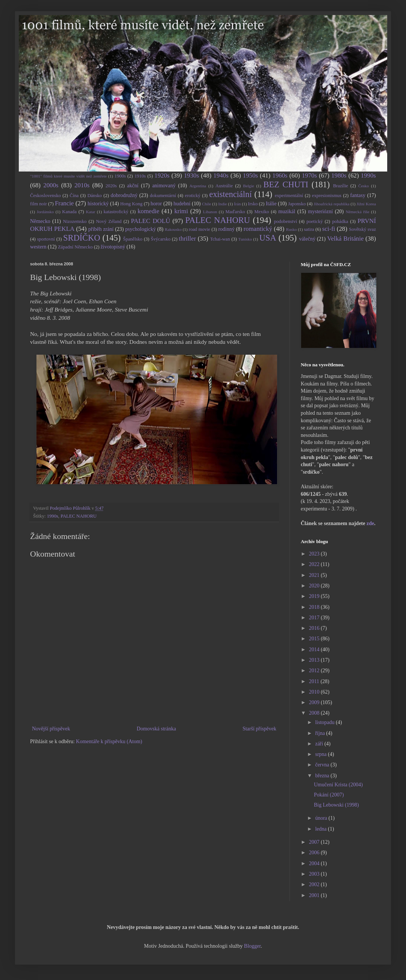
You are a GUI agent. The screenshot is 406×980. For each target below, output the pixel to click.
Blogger (252, 946)
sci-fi (329, 229)
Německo (40, 221)
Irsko (253, 204)
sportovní (46, 239)
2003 (315, 874)
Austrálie (224, 186)
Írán (238, 204)
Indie (223, 204)
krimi (181, 211)
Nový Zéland (109, 221)
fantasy (358, 195)
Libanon (210, 212)
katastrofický (116, 212)
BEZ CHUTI (286, 184)
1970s (309, 175)
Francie (64, 203)
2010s (82, 185)
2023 (315, 554)
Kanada (69, 212)
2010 (315, 692)
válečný (307, 239)
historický (98, 204)
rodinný (226, 229)
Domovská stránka (157, 729)
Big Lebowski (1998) (336, 805)
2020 (315, 586)
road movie (199, 229)
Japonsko (297, 204)
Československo (45, 196)
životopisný (113, 247)
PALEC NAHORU (218, 220)
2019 (315, 596)
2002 (315, 884)
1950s (250, 175)
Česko (364, 186)
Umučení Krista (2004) (338, 785)
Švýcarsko (161, 239)
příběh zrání (101, 229)
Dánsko (94, 196)
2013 (315, 660)
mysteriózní (320, 212)
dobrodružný (124, 195)
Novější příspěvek (51, 729)
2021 (315, 575)
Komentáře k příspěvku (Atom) (109, 741)
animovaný (164, 186)
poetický (314, 221)
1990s (368, 175)
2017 (315, 618)
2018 (315, 607)
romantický (258, 229)
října (320, 733)
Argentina (198, 186)
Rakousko (173, 229)
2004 (315, 863)
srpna (321, 754)
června (323, 765)
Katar (90, 212)
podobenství (286, 221)
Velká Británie (345, 239)
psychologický (141, 229)
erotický (193, 196)
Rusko (292, 229)
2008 (315, 713)
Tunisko (245, 239)
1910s (140, 176)
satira (309, 229)
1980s (339, 175)
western (38, 247)
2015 (315, 639)
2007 (315, 842)
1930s (191, 175)
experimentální (289, 196)
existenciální (230, 194)
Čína (74, 196)
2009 (315, 702)
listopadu (325, 722)
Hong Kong (131, 204)
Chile (206, 204)
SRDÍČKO (82, 238)
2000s (51, 185)
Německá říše (357, 212)
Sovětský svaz (362, 229)
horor (156, 204)
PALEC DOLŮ (150, 221)
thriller (188, 239)
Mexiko (261, 212)
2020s (111, 186)
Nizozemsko (75, 221)
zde (370, 523)
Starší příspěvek (259, 729)
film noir (39, 204)
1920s (162, 175)
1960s (280, 175)
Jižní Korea (366, 204)
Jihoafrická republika (332, 204)
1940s (221, 175)
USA (268, 238)
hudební (182, 204)
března (323, 776)
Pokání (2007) (329, 795)
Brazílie (341, 186)
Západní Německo (75, 247)
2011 (315, 681)
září (320, 744)
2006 (315, 853)
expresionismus (327, 196)
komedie (148, 211)
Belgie (249, 186)
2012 (315, 671)
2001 (315, 895)
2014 (315, 650)
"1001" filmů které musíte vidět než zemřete (68, 176)
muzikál (287, 212)
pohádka (340, 221)
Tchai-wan (220, 239)
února (322, 818)
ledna (321, 829)
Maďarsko (235, 212)
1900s (120, 176)
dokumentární (163, 196)
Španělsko (133, 239)
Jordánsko (45, 212)
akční (133, 186)
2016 (315, 628)
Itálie (271, 204)
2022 (315, 564)
